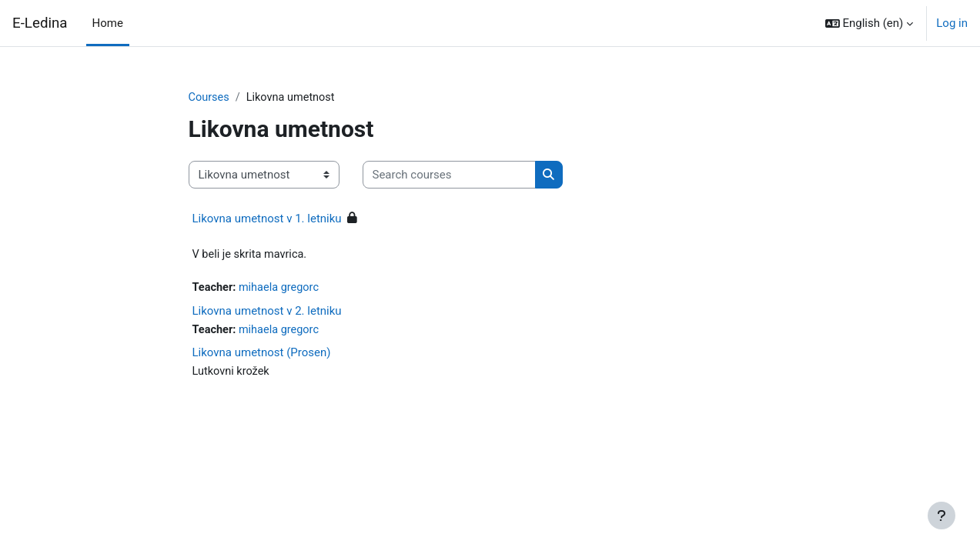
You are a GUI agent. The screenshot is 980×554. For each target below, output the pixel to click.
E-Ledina (40, 23)
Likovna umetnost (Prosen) (262, 355)
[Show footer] (942, 516)
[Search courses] (449, 176)
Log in (952, 23)
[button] (870, 23)
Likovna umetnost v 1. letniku (267, 219)
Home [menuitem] (108, 23)
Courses (210, 98)
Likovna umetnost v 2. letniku (267, 313)
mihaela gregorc (282, 289)
